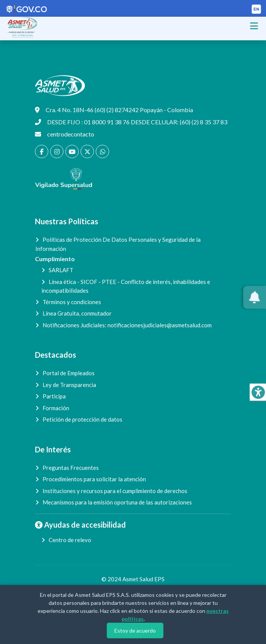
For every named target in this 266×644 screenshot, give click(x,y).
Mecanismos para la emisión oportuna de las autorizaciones (117, 502)
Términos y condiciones (72, 302)
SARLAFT (61, 270)
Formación (56, 408)
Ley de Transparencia (69, 385)
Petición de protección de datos (82, 419)
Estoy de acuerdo (135, 631)
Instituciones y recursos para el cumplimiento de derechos (115, 491)
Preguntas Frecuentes (71, 468)
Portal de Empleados (69, 373)
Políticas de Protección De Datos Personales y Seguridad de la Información (118, 244)
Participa (54, 396)
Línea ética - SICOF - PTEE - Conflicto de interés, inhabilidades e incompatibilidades (126, 286)
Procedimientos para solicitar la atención (94, 479)
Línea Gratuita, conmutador (77, 313)
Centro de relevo (70, 540)
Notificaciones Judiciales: (127, 325)
